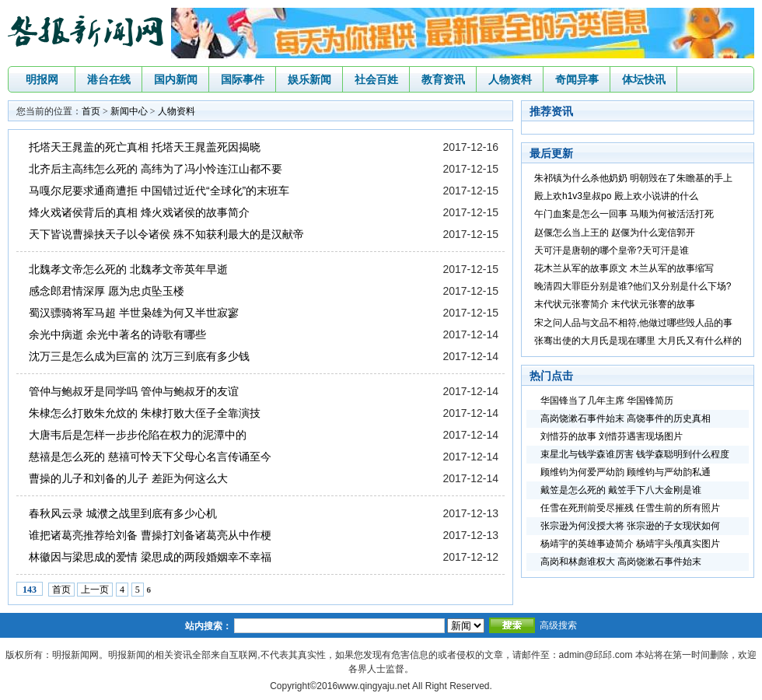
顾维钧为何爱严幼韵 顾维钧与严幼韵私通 (626, 472)
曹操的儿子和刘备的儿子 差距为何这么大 (128, 478)
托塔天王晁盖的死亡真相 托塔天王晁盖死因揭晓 (145, 147)
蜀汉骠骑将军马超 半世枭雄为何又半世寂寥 (134, 313)
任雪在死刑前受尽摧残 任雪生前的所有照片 (630, 508)
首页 (91, 111)
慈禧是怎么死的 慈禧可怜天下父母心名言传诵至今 (150, 457)
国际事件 (243, 79)
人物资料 (510, 79)
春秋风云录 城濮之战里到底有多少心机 (123, 513)
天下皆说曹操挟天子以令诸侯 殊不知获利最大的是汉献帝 (166, 234)
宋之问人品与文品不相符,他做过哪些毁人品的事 (633, 323)
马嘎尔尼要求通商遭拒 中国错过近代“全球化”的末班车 (159, 191)
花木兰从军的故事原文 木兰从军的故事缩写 (624, 268)
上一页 (95, 590)
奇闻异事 (577, 79)
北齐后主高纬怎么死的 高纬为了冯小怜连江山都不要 (156, 169)
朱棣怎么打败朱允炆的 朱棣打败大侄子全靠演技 (145, 413)
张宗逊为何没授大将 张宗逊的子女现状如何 (630, 526)
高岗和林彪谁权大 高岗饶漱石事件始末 (621, 562)
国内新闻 (176, 79)
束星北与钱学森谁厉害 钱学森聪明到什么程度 (635, 454)
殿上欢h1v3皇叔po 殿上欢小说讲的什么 (616, 196)
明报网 (42, 79)
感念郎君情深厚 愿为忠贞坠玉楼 (107, 291)
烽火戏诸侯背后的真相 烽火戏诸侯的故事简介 (139, 212)
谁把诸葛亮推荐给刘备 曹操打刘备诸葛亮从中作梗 (150, 535)
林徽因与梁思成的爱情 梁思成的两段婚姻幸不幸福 (150, 557)
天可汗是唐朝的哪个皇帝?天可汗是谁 (612, 250)
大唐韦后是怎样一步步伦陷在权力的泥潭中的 (138, 435)
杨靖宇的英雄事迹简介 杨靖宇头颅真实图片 (630, 544)
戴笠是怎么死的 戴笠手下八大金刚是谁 (621, 490)
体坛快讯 (644, 79)
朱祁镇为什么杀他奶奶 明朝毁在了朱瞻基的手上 (633, 178)
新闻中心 (129, 111)
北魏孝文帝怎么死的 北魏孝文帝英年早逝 (128, 269)
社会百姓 (376, 79)
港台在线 (109, 79)
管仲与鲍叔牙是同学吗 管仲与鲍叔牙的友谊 (134, 391)
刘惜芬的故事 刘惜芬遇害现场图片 (612, 436)
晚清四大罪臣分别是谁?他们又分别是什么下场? (633, 286)
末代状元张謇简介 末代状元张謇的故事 (615, 304)
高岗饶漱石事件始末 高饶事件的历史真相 (626, 418)
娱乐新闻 (309, 79)
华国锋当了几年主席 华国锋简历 (607, 401)
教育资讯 (443, 79)
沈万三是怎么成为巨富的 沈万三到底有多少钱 (139, 356)
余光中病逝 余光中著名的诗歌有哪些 (117, 334)
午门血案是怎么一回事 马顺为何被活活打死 (624, 214)
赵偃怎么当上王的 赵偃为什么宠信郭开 (615, 233)
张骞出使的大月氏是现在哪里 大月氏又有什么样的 (638, 341)
